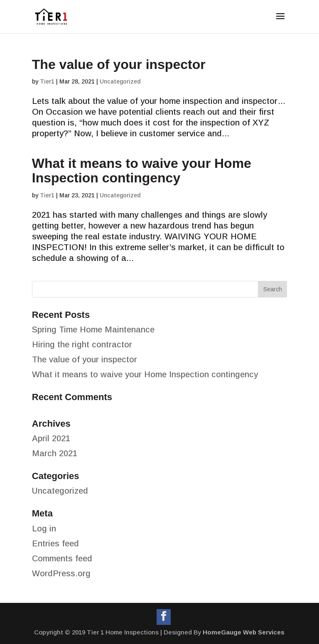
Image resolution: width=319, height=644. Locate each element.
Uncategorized (120, 81)
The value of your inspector (119, 64)
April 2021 (51, 438)
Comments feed (62, 558)
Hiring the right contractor (82, 344)
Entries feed (55, 543)
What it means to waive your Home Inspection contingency (142, 171)
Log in (44, 528)
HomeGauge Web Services (244, 632)
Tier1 (47, 81)
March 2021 (55, 453)
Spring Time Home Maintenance (93, 329)
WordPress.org (61, 573)
